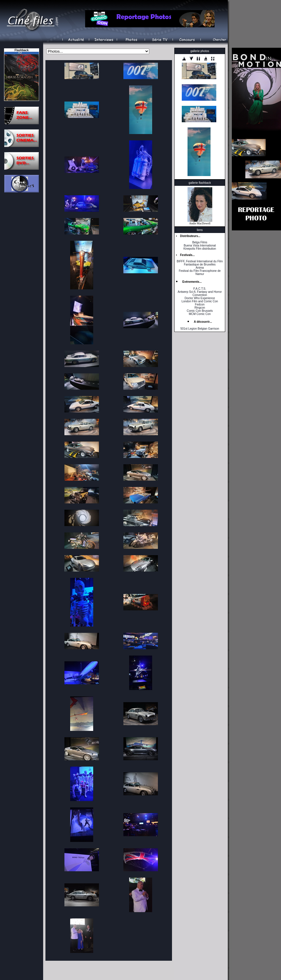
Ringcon (200, 308)
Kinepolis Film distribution (200, 249)
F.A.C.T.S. (200, 289)
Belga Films (200, 242)
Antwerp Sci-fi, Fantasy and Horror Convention (200, 293)
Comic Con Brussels (200, 311)
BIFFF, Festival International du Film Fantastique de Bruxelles (200, 263)
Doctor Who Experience (200, 298)
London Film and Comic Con (200, 301)
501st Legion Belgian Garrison (200, 329)
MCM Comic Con (200, 314)
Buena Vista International (200, 246)
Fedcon (200, 304)
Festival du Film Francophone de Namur (200, 272)
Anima (200, 268)
